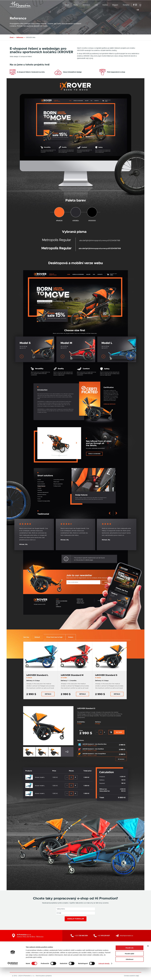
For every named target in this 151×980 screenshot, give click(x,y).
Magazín (115, 5)
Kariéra (105, 5)
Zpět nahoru (136, 955)
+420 (81, 936)
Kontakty (126, 5)
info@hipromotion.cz (126, 936)
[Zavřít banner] (148, 959)
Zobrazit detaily (104, 976)
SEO (86, 953)
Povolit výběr (130, 966)
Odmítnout (130, 972)
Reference (86, 5)
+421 (104, 936)
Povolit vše (129, 960)
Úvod (67, 5)
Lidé (96, 5)
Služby (76, 5)
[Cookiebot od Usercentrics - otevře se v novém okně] (13, 976)
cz (140, 5)
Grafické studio (66, 953)
